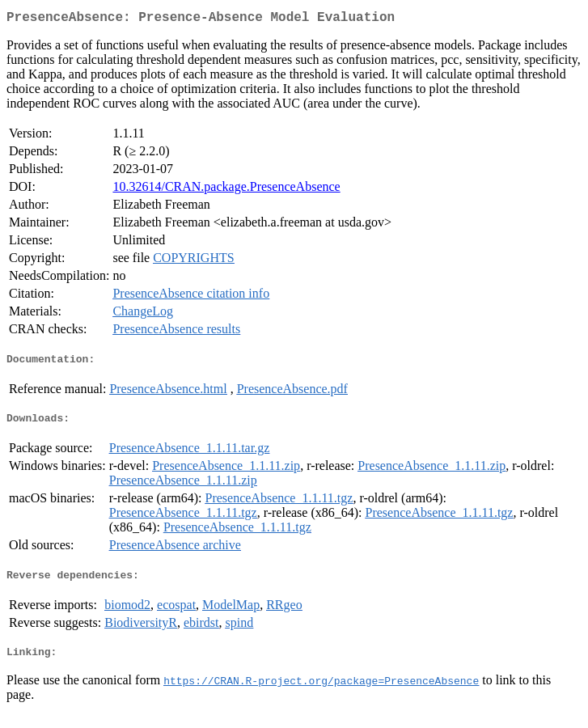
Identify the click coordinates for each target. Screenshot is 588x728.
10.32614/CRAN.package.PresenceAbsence (226, 190)
